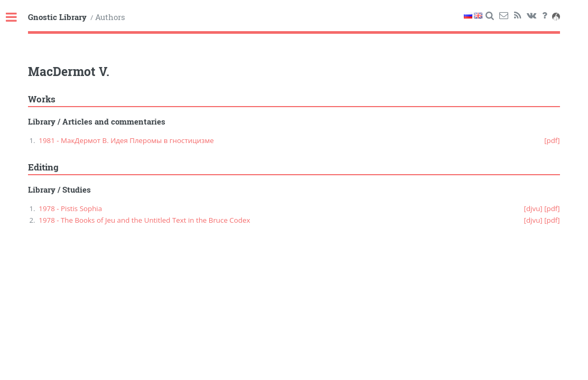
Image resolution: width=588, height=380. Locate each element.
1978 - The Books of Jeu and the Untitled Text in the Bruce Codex (144, 220)
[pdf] (552, 140)
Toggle (17, 18)
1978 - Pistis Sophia (70, 208)
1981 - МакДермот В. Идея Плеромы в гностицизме (126, 140)
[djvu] (533, 208)
